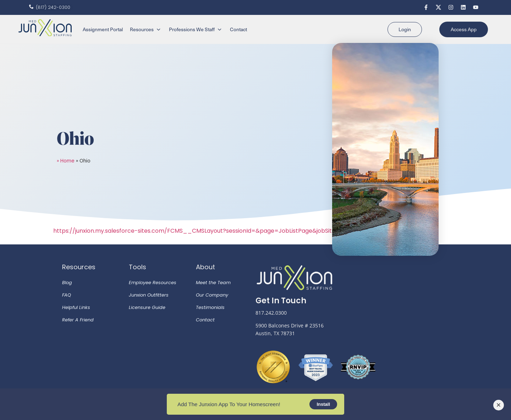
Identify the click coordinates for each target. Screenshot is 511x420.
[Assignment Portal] (103, 29)
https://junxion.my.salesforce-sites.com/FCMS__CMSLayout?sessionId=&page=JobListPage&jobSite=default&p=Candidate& (229, 231)
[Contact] (238, 29)
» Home (66, 161)
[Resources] (146, 29)
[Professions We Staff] (196, 29)
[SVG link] (45, 28)
